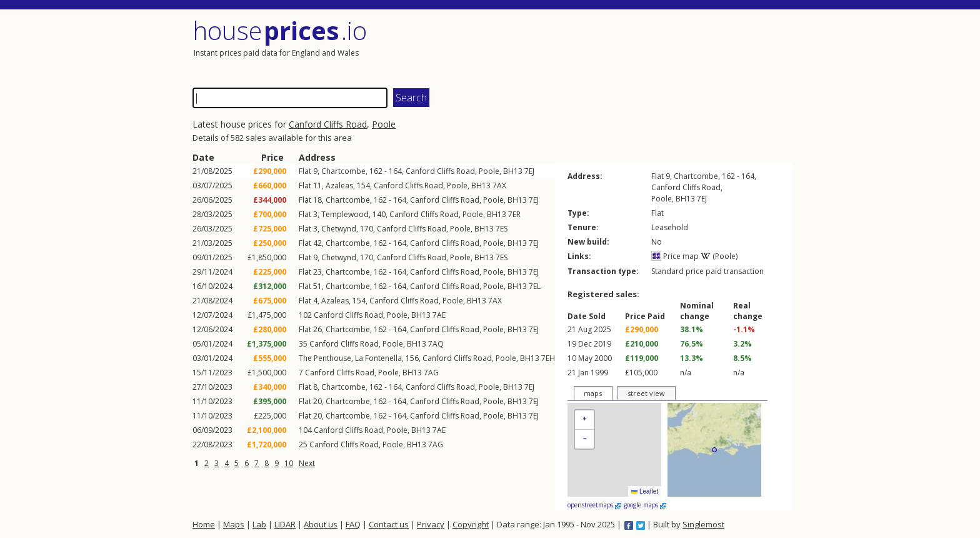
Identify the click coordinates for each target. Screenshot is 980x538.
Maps (234, 524)
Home (204, 524)
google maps (645, 505)
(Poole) (719, 256)
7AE (439, 315)
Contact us (389, 524)
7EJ (529, 171)
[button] (584, 420)
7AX (499, 185)
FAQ (353, 524)
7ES (502, 229)
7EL (535, 286)
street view (646, 393)
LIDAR (285, 524)
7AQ (436, 344)
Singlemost (703, 524)
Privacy (431, 524)
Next (307, 463)
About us (321, 524)
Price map (675, 256)
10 (289, 463)
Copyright (471, 524)
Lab (259, 524)
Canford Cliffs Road (328, 124)
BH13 (513, 171)
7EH (548, 358)
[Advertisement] (642, 47)
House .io (280, 30)
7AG (431, 373)
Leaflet (645, 491)
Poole (384, 124)
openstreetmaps (594, 505)
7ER (514, 214)
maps (593, 393)
